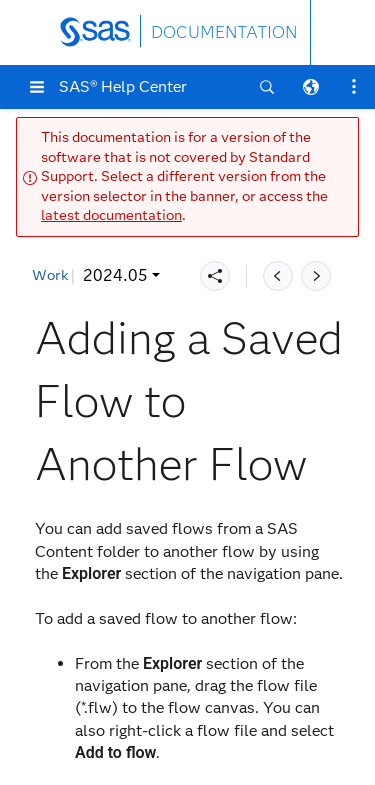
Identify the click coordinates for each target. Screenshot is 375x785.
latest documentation (111, 215)
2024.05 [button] (77, 275)
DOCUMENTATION (224, 32)
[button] (37, 87)
